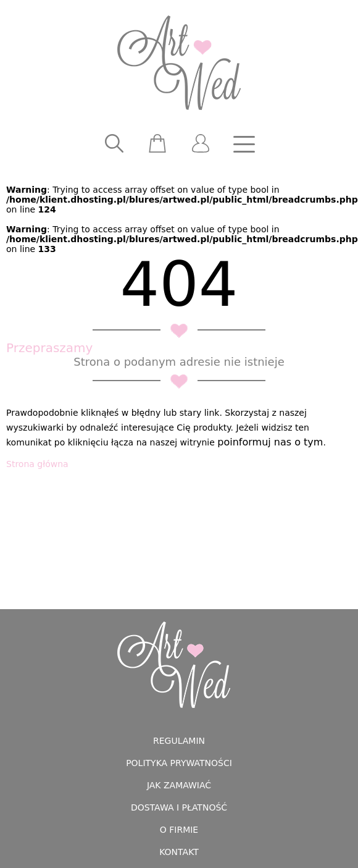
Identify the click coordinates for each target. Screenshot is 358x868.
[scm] (157, 144)
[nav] (244, 144)
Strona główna (37, 464)
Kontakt (179, 852)
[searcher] (114, 144)
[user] (201, 144)
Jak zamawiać (179, 785)
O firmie (179, 830)
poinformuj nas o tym (270, 442)
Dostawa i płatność (179, 807)
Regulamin (179, 741)
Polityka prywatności (179, 763)
